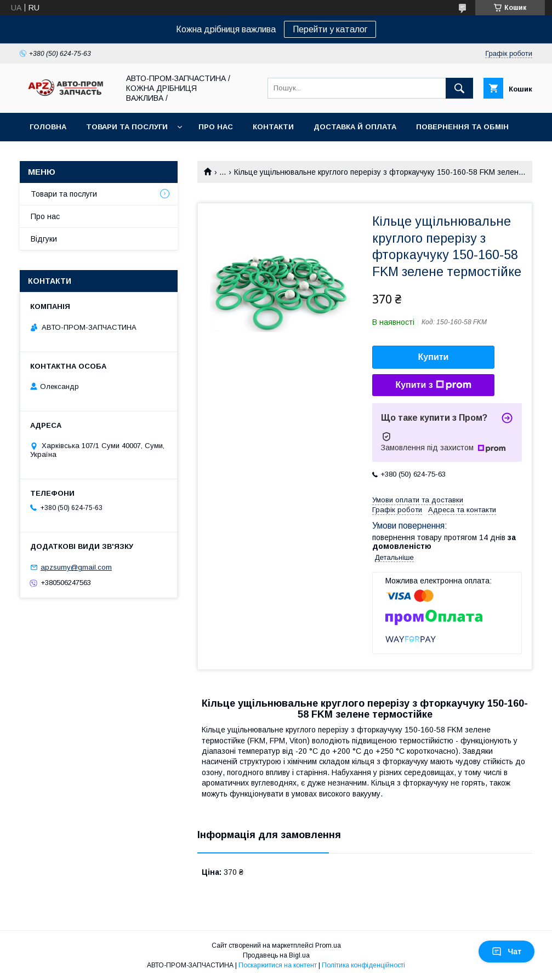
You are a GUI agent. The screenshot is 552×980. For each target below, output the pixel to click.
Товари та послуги (127, 127)
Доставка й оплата (355, 127)
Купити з (433, 385)
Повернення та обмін (462, 127)
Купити (434, 357)
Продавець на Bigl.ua (276, 955)
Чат (507, 952)
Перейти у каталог (330, 29)
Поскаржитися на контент (278, 965)
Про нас (216, 127)
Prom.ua (328, 945)
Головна (48, 127)
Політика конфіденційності (363, 965)
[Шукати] (459, 88)
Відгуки (44, 239)
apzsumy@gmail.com (76, 567)
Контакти (273, 127)
